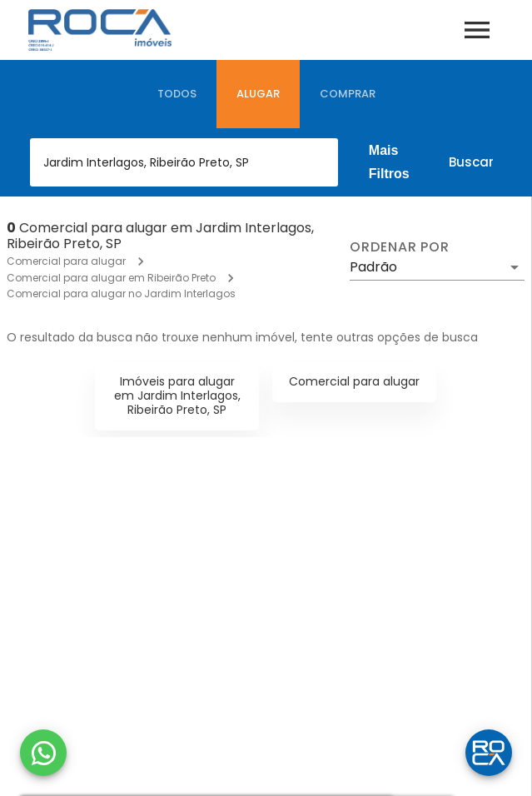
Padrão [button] (373, 267)
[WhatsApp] (43, 753)
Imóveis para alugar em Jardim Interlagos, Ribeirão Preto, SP (177, 396)
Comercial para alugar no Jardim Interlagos (121, 294)
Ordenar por (400, 247)
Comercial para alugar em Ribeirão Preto (111, 278)
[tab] (177, 94)
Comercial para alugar (66, 261)
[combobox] (184, 162)
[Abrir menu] (477, 30)
